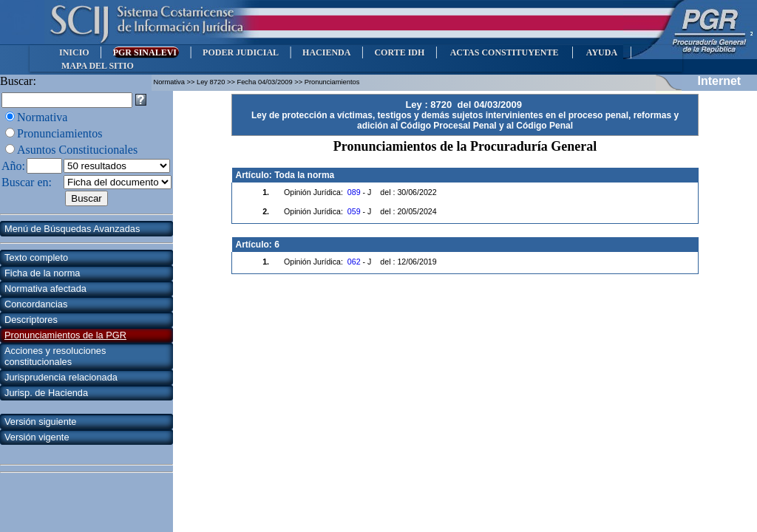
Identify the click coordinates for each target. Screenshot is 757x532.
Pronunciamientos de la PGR (65, 335)
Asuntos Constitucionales (77, 150)
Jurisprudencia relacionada (61, 377)
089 (354, 192)
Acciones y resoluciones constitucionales (55, 356)
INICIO (74, 52)
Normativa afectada (45, 289)
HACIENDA (326, 52)
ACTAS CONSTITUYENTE (504, 52)
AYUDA (601, 52)
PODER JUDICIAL (241, 52)
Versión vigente (37, 437)
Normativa (42, 117)
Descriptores (31, 320)
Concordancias (36, 304)
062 (354, 262)
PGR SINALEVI (146, 52)
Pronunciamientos (60, 133)
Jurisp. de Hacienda (46, 393)
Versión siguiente (40, 422)
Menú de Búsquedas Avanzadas (72, 229)
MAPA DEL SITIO (98, 66)
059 (354, 211)
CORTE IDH (399, 52)
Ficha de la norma (42, 273)
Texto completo (36, 258)
